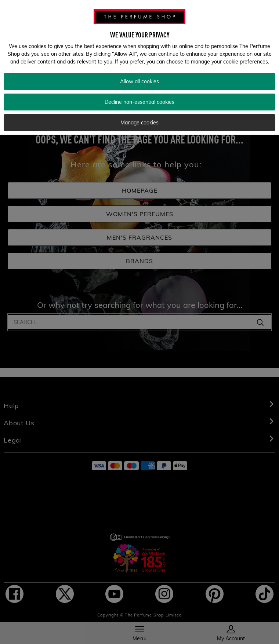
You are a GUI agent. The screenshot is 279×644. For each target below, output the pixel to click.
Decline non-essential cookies (139, 96)
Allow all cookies (139, 75)
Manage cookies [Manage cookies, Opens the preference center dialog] (139, 116)
